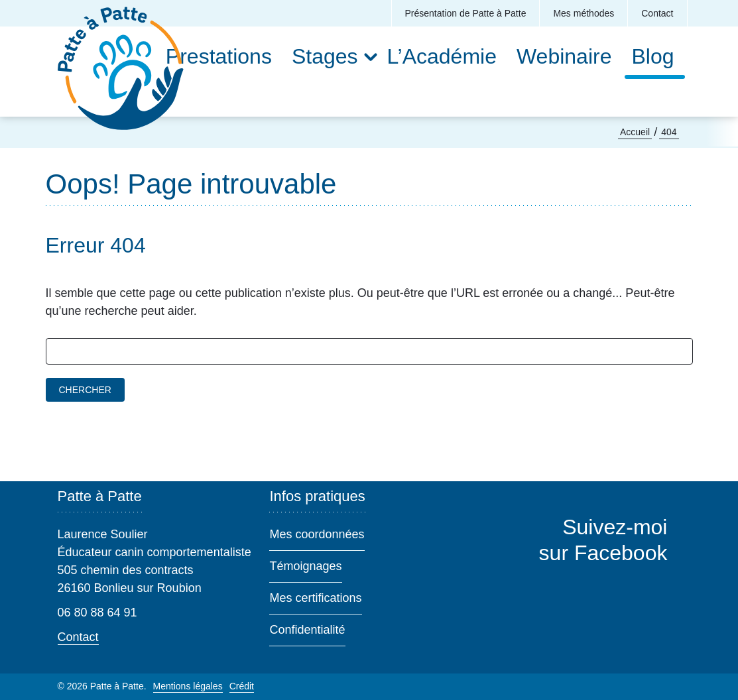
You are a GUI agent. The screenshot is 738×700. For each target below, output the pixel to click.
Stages (325, 56)
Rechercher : (46, 338)
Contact (657, 13)
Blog (652, 56)
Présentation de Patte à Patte (466, 13)
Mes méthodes (584, 13)
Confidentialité (307, 630)
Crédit (242, 686)
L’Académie (442, 56)
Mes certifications (315, 598)
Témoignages (305, 566)
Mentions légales (188, 686)
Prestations (219, 56)
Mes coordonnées (317, 534)
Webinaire (564, 56)
